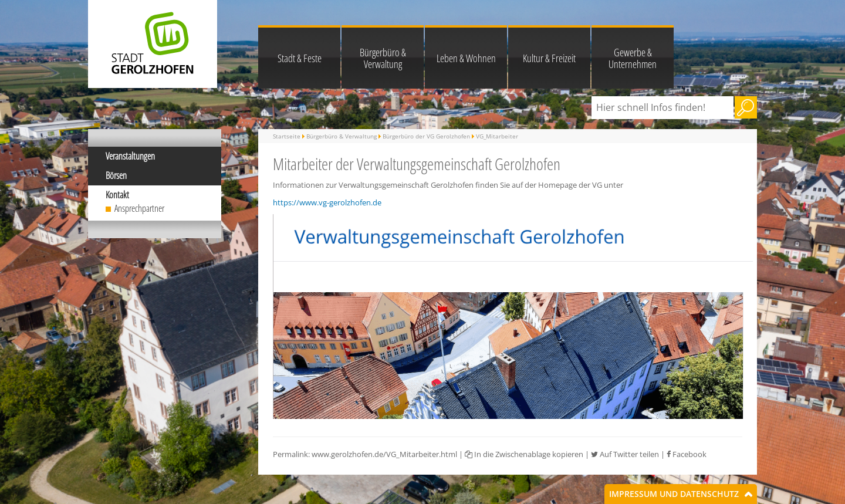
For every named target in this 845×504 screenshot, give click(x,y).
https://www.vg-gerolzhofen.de (327, 202)
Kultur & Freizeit (549, 58)
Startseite (287, 136)
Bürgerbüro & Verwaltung (383, 58)
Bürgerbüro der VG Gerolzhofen (426, 136)
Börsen (116, 175)
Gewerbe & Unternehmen (633, 58)
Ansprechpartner (139, 208)
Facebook (687, 454)
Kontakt (117, 195)
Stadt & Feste (300, 58)
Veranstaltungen (130, 156)
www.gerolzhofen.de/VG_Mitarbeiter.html (384, 454)
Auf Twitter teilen (625, 454)
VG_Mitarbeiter (497, 136)
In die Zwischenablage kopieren (524, 454)
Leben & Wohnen (466, 58)
